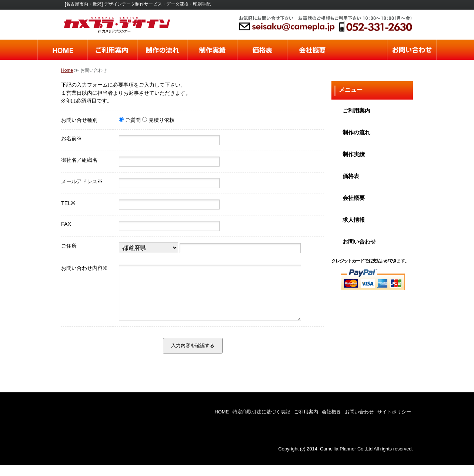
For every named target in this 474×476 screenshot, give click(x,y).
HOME (222, 423)
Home (67, 70)
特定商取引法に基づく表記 (261, 423)
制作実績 (212, 50)
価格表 (262, 50)
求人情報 (362, 50)
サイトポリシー (394, 423)
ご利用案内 (112, 50)
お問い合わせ (412, 50)
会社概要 (312, 50)
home (62, 50)
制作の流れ (162, 50)
